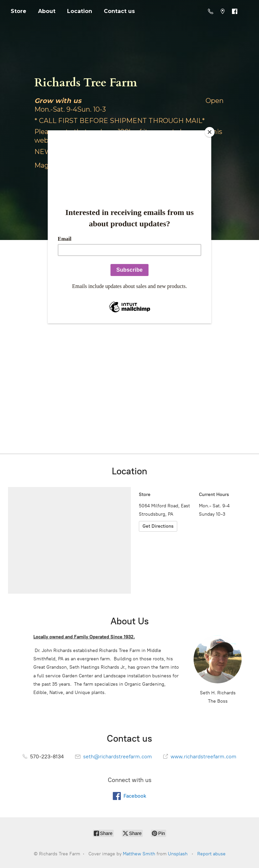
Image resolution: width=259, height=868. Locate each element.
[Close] (210, 132)
